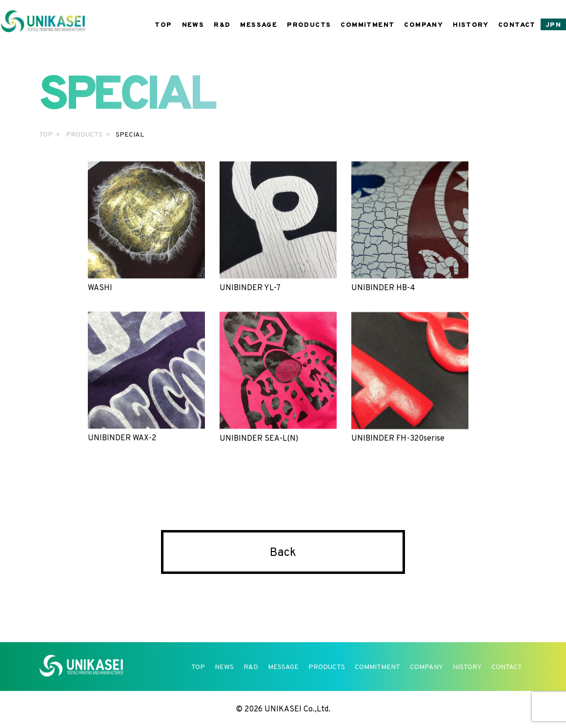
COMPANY (424, 25)
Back (283, 553)
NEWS (193, 25)
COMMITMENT (367, 25)
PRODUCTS (309, 25)
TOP (163, 25)
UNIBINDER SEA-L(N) (278, 377)
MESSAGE (259, 25)
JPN (553, 25)
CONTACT (517, 25)
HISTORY (471, 25)
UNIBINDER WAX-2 (146, 377)
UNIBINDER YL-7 (278, 227)
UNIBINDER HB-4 (410, 227)
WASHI (146, 227)
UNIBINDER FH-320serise (410, 378)
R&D (222, 25)
